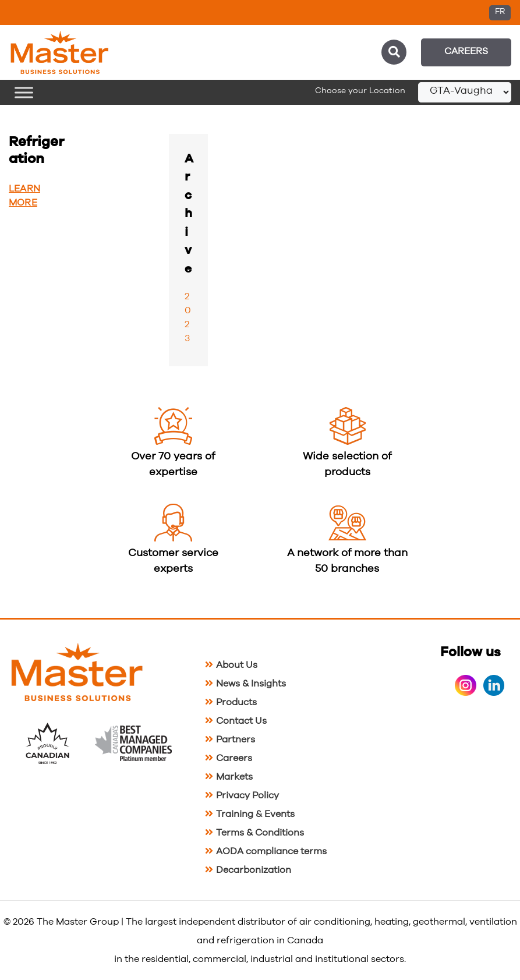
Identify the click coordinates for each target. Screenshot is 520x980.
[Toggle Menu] (24, 92)
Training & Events (255, 814)
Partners (236, 740)
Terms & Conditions (260, 833)
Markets (234, 777)
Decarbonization (254, 870)
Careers (466, 51)
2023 (188, 317)
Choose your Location (360, 91)
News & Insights (251, 684)
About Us (237, 665)
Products (236, 702)
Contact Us (241, 721)
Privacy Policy (247, 795)
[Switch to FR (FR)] (500, 13)
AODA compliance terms (271, 851)
